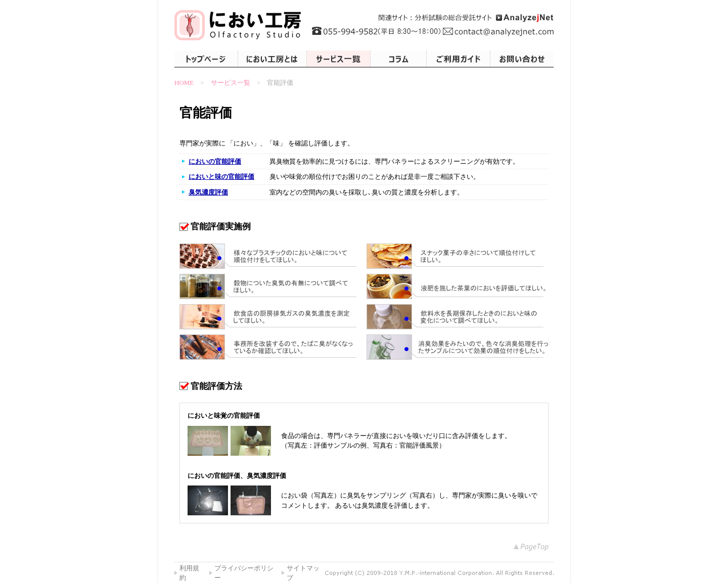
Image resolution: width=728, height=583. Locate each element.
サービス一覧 (231, 83)
